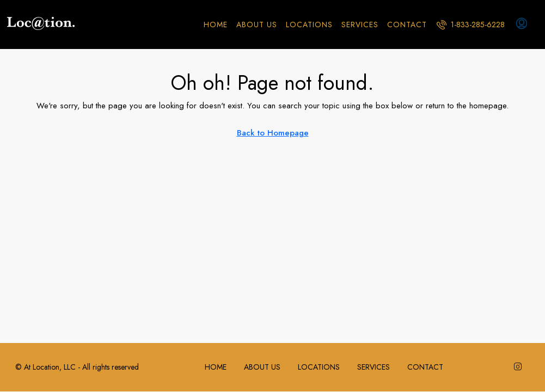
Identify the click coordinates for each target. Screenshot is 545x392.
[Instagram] (520, 367)
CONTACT (407, 24)
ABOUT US (257, 24)
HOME (216, 24)
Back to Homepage (273, 133)
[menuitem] (471, 24)
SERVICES (360, 24)
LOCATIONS (309, 24)
